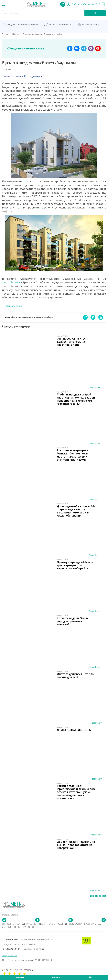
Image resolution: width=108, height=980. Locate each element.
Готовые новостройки (60, 25)
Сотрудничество (27, 924)
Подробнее (96, 387)
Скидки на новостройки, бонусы (22, 25)
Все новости (98, 896)
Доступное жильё (90, 25)
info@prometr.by (9, 955)
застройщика (11, 282)
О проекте (8, 924)
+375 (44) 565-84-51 (27, 939)
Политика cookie (24, 927)
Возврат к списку (14, 306)
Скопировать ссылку (15, 76)
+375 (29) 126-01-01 (23, 949)
